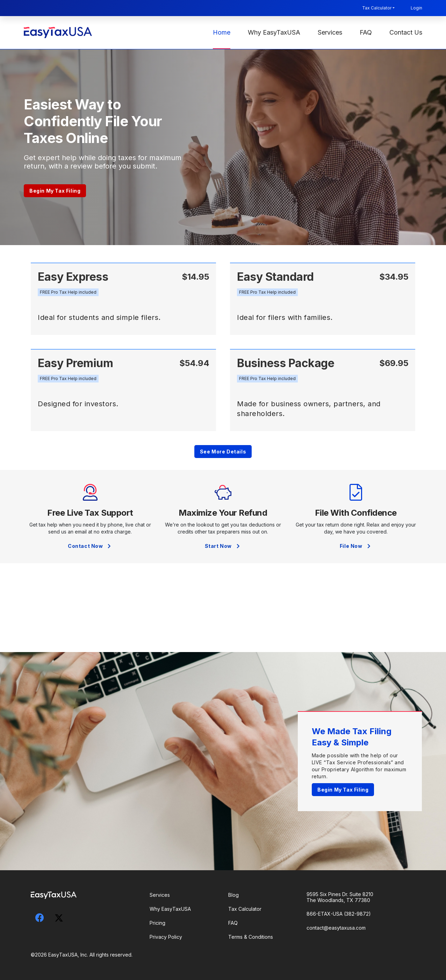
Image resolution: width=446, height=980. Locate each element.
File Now (356, 546)
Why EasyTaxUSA (274, 32)
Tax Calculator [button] (377, 8)
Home (222, 32)
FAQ (366, 32)
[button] (68, 292)
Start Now (223, 546)
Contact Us (406, 32)
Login (416, 8)
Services (330, 32)
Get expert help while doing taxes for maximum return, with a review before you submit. (103, 162)
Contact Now (90, 546)
